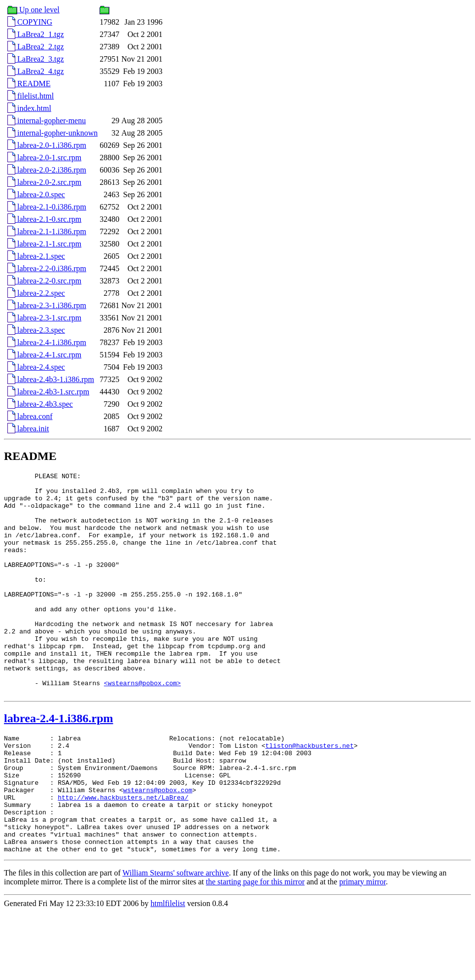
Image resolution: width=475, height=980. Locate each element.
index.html (29, 108)
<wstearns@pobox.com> (142, 726)
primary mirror (362, 950)
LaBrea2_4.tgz (36, 71)
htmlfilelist (168, 971)
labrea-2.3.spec (36, 330)
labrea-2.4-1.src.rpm (44, 355)
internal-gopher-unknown (52, 133)
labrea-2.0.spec (36, 194)
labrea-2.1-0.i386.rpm (47, 207)
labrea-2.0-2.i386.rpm (47, 170)
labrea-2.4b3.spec (40, 404)
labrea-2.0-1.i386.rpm (47, 145)
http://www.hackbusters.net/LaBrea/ (123, 855)
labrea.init (28, 429)
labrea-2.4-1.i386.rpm (47, 342)
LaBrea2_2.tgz (36, 47)
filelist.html (31, 96)
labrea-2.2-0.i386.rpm (47, 268)
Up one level (34, 10)
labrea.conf (30, 416)
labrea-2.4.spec (36, 367)
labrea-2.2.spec (36, 293)
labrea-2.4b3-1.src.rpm (48, 392)
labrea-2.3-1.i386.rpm (47, 305)
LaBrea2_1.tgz (36, 34)
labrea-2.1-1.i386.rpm (47, 231)
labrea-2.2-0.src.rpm (44, 281)
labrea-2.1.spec (36, 256)
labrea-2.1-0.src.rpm (44, 219)
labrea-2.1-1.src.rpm (44, 244)
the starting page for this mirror (255, 950)
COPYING (30, 22)
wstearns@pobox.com (158, 846)
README (29, 84)
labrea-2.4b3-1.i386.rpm (51, 379)
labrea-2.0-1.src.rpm (44, 157)
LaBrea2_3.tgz (36, 59)
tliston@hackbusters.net (309, 793)
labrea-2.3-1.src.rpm (44, 318)
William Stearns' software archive (176, 941)
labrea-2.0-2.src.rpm (44, 182)
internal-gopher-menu (47, 121)
